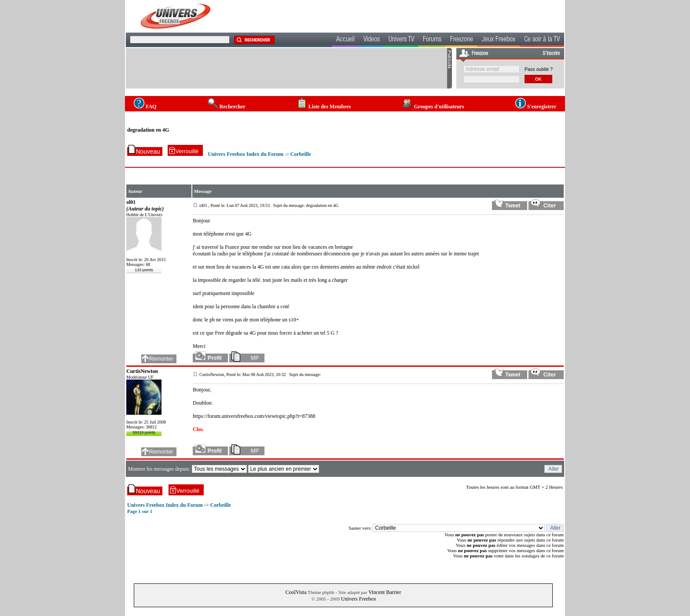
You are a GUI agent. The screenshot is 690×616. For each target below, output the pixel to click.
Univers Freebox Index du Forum (246, 154)
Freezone (462, 40)
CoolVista (296, 592)
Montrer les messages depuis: (160, 469)
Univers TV (401, 40)
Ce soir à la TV (542, 40)
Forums (432, 40)
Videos (372, 40)
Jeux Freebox (499, 40)
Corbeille (300, 154)
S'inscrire (551, 54)
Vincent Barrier (385, 592)
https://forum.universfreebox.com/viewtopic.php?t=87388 (254, 416)
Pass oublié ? (539, 69)
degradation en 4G (148, 130)
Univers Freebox (359, 599)
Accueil (345, 40)
